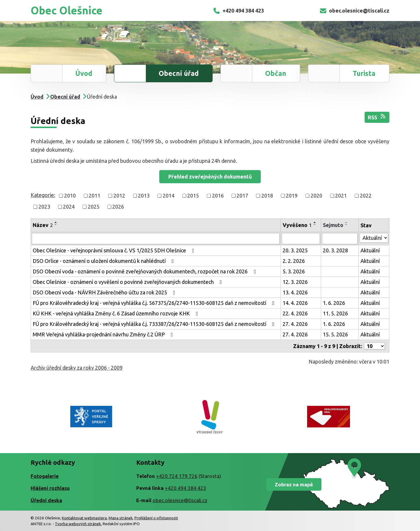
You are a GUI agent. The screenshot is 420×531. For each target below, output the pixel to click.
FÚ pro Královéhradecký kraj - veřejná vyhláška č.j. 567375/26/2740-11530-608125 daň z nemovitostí (155, 303)
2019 (292, 195)
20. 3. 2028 (335, 250)
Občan (276, 73)
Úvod (84, 73)
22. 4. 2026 (295, 313)
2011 (94, 195)
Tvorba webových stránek (78, 524)
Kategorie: (43, 195)
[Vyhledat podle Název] (156, 239)
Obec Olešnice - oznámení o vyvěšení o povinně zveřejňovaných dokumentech (128, 282)
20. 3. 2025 (295, 250)
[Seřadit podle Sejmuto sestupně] (346, 225)
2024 (69, 207)
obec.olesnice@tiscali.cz (354, 11)
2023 (44, 207)
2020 (316, 195)
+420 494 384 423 (238, 11)
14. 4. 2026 (295, 303)
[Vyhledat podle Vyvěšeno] (301, 239)
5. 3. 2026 (294, 271)
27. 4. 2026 (295, 324)
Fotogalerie (45, 476)
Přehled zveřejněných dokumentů (210, 177)
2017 (242, 195)
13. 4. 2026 (295, 292)
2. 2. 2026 (294, 261)
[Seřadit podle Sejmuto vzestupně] (346, 222)
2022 (366, 195)
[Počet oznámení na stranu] (374, 346)
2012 (119, 195)
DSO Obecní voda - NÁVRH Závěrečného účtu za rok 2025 (105, 292)
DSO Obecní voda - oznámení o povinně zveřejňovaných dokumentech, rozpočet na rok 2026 (145, 271)
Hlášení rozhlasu (50, 488)
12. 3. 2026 (295, 282)
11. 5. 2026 (335, 313)
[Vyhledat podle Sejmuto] (340, 239)
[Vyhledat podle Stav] (374, 238)
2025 (94, 207)
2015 (193, 195)
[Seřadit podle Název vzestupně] (56, 222)
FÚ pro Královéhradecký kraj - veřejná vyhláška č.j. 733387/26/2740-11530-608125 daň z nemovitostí (155, 324)
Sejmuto (333, 225)
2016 (218, 195)
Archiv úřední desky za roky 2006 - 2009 (77, 368)
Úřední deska (46, 500)
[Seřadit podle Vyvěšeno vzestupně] (315, 222)
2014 (169, 195)
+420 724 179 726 (177, 476)
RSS (377, 117)
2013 (144, 195)
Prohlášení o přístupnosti (156, 518)
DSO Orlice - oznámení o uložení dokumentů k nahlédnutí (104, 261)
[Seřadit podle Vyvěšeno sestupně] (315, 225)
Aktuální (370, 250)
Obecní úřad (179, 73)
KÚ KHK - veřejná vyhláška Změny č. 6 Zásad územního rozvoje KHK (117, 313)
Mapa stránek (121, 518)
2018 (267, 195)
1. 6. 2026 (334, 303)
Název (43, 225)
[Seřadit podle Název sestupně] (56, 225)
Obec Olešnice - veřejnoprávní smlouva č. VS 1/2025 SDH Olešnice (115, 250)
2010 (70, 195)
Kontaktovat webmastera (84, 518)
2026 (118, 207)
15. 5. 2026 (335, 334)
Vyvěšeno (297, 225)
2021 (341, 195)
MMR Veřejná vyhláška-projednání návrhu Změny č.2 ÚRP (104, 334)
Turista (364, 73)
